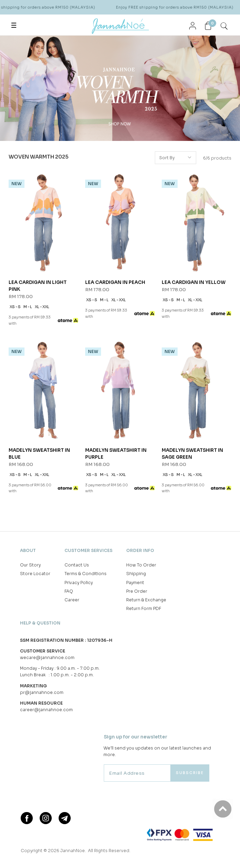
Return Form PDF (144, 608)
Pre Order (137, 591)
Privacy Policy (79, 583)
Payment (135, 583)
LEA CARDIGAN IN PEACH (115, 282)
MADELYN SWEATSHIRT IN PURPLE (116, 454)
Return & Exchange (146, 600)
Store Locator (35, 574)
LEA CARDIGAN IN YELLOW (194, 282)
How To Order (141, 565)
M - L (28, 307)
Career (72, 600)
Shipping (136, 574)
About (28, 550)
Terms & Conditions (86, 574)
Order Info (140, 550)
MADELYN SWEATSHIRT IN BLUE (39, 454)
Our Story (30, 565)
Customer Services (88, 550)
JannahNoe (73, 851)
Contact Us (77, 565)
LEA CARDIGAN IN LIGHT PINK (38, 286)
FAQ (69, 591)
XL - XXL (42, 307)
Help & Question (40, 623)
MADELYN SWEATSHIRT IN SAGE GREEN (192, 454)
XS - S (15, 307)
